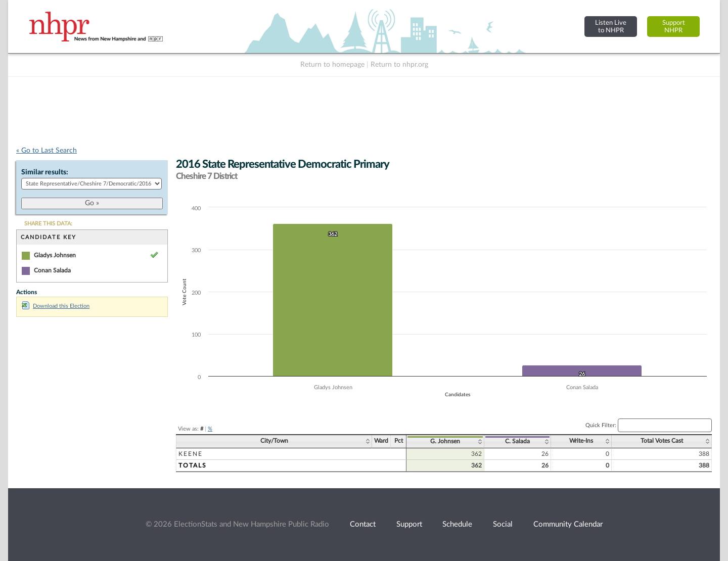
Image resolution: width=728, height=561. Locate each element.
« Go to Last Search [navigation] (47, 151)
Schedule (457, 524)
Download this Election (56, 306)
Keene (191, 454)
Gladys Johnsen (55, 255)
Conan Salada (52, 270)
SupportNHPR (674, 27)
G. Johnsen (445, 441)
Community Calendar (568, 524)
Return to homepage (332, 65)
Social (503, 524)
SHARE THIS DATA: (48, 224)
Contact (363, 524)
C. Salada (517, 441)
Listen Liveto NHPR (611, 27)
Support (409, 524)
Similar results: (45, 172)
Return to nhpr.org (399, 65)
